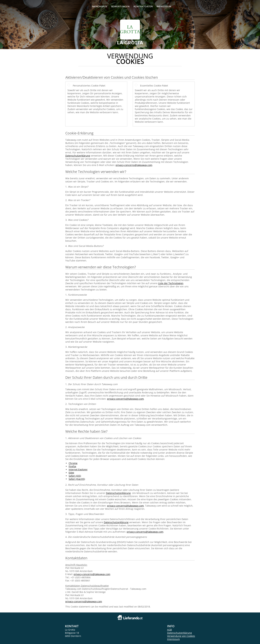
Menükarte (100, 6)
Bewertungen (120, 6)
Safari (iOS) (75, 476)
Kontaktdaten (143, 6)
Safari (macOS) (77, 479)
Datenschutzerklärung (78, 156)
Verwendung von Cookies (181, 636)
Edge (71, 473)
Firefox (72, 466)
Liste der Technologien (171, 283)
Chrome (73, 463)
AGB (169, 630)
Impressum (164, 6)
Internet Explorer (78, 469)
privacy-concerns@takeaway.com (134, 165)
